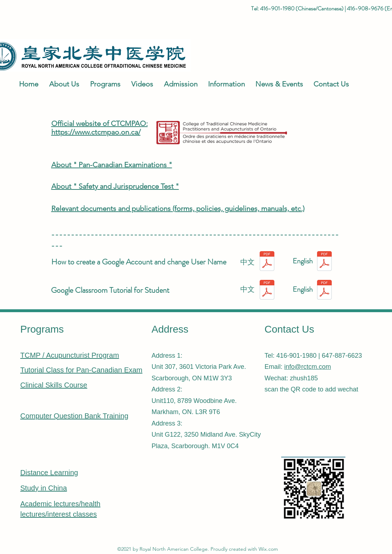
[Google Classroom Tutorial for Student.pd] (324, 290)
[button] (62, 84)
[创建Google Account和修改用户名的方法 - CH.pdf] (267, 262)
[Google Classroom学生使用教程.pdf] (267, 290)
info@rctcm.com (308, 367)
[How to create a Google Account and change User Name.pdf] (324, 262)
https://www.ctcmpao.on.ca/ (96, 132)
